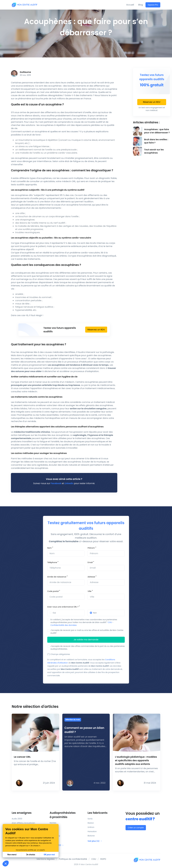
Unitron (91, 827)
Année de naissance (57, 577)
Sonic (90, 819)
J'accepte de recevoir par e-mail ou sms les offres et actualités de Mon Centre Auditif (87, 632)
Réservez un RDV (96, 330)
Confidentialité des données (64, 625)
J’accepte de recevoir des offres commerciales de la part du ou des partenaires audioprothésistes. (88, 648)
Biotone (91, 836)
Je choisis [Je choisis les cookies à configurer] (31, 855)
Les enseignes (22, 813)
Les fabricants (98, 813)
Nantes (53, 823)
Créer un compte (136, 828)
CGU (110, 622)
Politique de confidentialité (73, 859)
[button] (6, 863)
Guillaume (25, 72)
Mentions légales (46, 859)
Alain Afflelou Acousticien (23, 823)
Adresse (91, 577)
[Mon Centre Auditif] (24, 5)
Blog (141, 5)
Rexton (91, 823)
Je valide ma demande (86, 640)
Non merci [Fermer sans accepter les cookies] (12, 855)
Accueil (130, 5)
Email (90, 562)
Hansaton (92, 831)
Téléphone (52, 562)
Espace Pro (153, 5)
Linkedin (69, 483)
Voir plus (95, 841)
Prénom (91, 548)
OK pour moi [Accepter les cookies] (49, 855)
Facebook (56, 483)
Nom (49, 548)
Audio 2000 (17, 819)
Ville (89, 591)
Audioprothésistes (67, 815)
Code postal (53, 591)
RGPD (103, 859)
